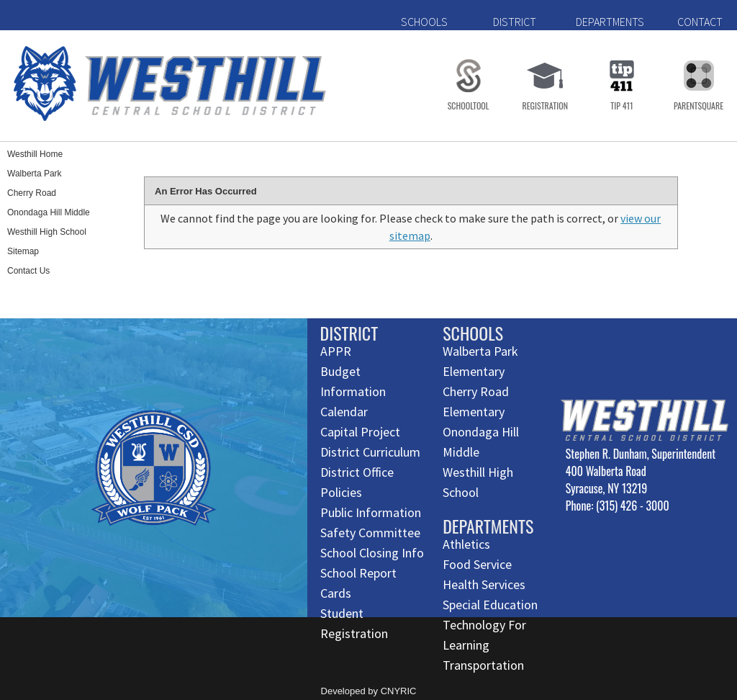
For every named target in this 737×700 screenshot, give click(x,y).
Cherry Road (32, 193)
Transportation (483, 665)
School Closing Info (372, 553)
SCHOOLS (424, 22)
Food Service (477, 564)
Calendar (344, 412)
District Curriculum (370, 452)
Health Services (484, 584)
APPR (336, 351)
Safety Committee (370, 533)
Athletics (466, 544)
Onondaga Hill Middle (49, 212)
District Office (357, 472)
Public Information (371, 512)
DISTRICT (515, 22)
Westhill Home (35, 154)
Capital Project (360, 432)
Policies (341, 492)
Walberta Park (35, 174)
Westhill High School (47, 232)
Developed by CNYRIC (369, 691)
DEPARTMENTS (610, 22)
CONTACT (700, 22)
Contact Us (28, 271)
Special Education (490, 605)
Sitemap (23, 251)
